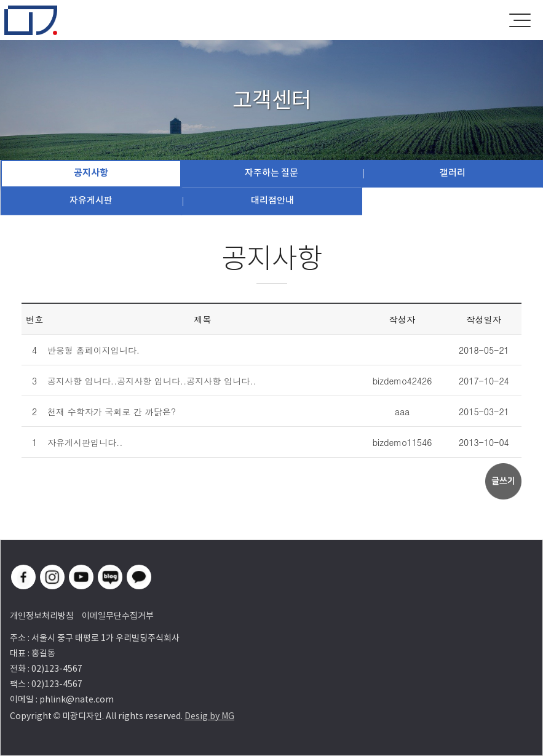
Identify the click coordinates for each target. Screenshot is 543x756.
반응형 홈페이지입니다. (93, 350)
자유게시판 (91, 200)
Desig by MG (209, 716)
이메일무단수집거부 (118, 616)
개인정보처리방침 (42, 616)
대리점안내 (272, 200)
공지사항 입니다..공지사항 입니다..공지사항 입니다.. (152, 381)
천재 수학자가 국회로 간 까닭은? (112, 412)
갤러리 (453, 173)
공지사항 (91, 173)
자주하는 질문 (271, 173)
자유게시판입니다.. (85, 442)
